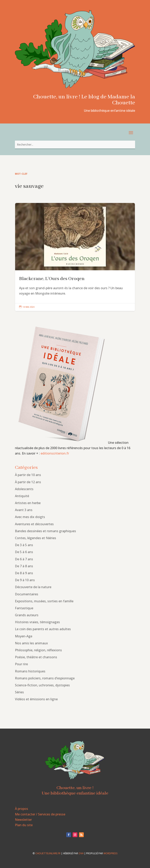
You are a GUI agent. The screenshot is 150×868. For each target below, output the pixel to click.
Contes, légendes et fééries (36, 538)
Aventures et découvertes (34, 524)
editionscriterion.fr (55, 453)
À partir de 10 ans (28, 475)
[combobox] (75, 145)
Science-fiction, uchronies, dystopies (42, 685)
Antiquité (22, 496)
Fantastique (24, 608)
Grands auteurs (27, 615)
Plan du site (24, 825)
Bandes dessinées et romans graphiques (45, 531)
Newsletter (23, 820)
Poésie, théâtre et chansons (36, 657)
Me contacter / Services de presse (40, 814)
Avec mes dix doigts (30, 517)
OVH (81, 853)
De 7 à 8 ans (24, 566)
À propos (21, 809)
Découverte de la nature (33, 587)
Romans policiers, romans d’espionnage (45, 678)
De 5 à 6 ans (24, 552)
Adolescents (24, 489)
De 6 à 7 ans (24, 559)
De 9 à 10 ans (25, 580)
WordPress (111, 853)
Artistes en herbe (28, 503)
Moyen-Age (24, 636)
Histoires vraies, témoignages (37, 622)
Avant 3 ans (24, 510)
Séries (19, 692)
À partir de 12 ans (28, 482)
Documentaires (27, 594)
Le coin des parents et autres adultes (43, 629)
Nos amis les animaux (31, 643)
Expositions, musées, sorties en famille (44, 601)
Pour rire (21, 664)
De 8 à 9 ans (24, 573)
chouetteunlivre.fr (48, 853)
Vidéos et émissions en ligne (36, 699)
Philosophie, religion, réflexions (38, 650)
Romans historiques (30, 671)
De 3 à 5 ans (24, 545)
